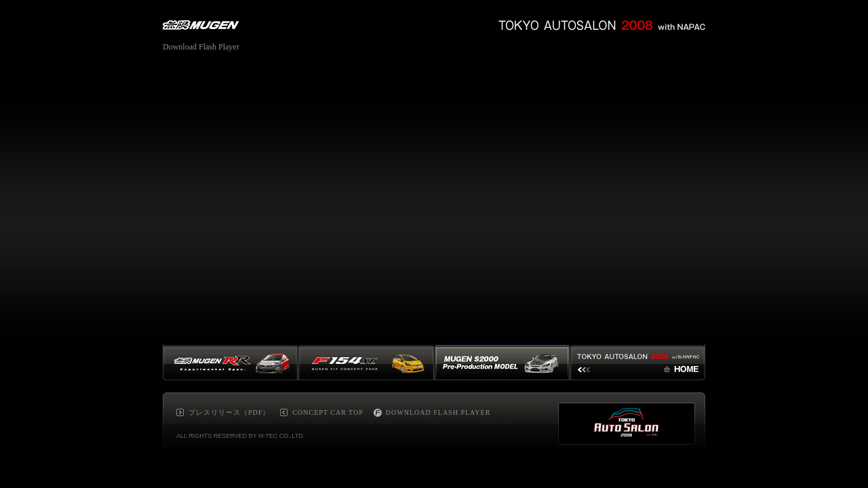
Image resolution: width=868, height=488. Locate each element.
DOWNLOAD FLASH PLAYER (438, 412)
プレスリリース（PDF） (229, 412)
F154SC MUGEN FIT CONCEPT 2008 (367, 362)
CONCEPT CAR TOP (328, 412)
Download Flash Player (201, 47)
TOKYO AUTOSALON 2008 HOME (638, 362)
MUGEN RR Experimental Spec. (231, 362)
